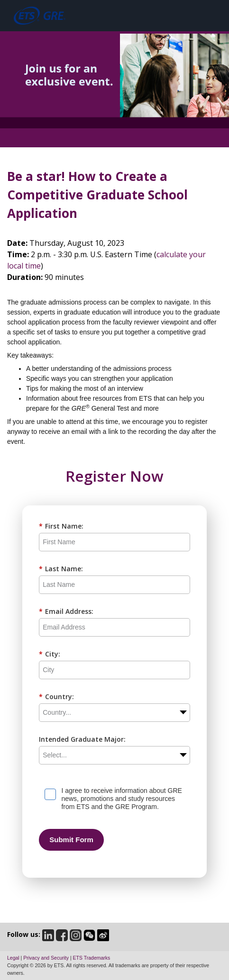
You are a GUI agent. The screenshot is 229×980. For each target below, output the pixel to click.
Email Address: (66, 611)
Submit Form (71, 840)
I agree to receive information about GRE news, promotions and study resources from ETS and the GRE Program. (121, 799)
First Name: (61, 526)
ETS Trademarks (92, 958)
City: (50, 654)
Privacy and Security (46, 958)
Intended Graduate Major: (82, 739)
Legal (13, 958)
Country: (56, 697)
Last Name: (61, 569)
